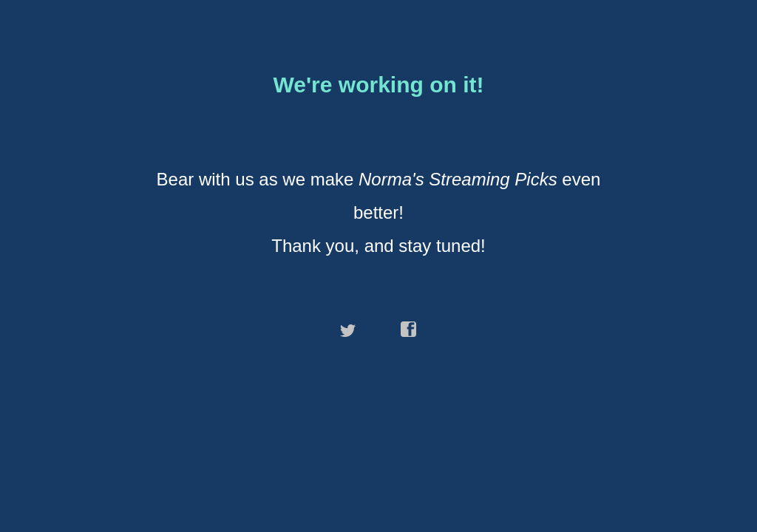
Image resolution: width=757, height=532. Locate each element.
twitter (348, 330)
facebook (409, 330)
